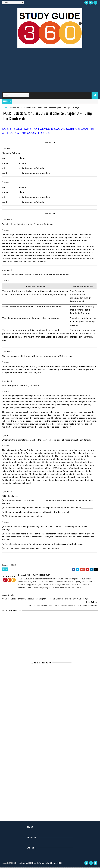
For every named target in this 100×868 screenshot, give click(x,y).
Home (6, 108)
